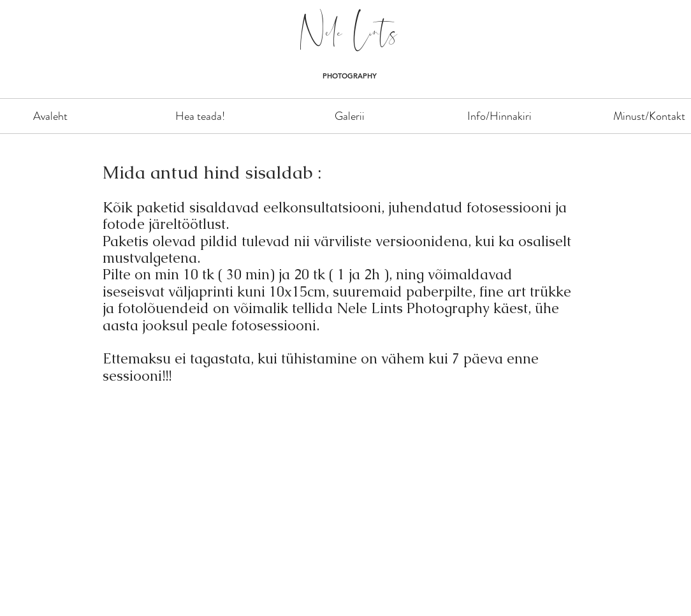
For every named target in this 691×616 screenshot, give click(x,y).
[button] (350, 116)
